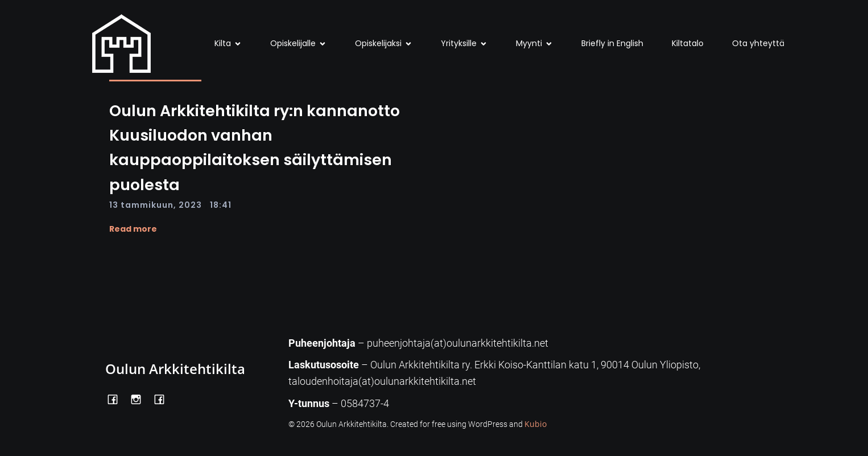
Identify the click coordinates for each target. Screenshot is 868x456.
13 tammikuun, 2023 (156, 205)
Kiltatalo (688, 43)
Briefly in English (612, 43)
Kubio (536, 424)
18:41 (221, 205)
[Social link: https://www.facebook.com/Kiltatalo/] (164, 399)
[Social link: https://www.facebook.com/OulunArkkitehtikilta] (117, 399)
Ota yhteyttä (758, 43)
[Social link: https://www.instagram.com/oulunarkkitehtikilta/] (140, 399)
